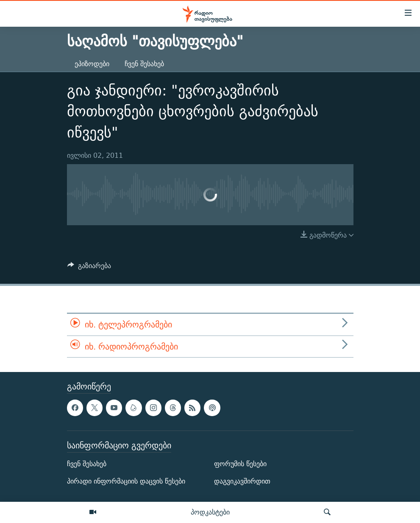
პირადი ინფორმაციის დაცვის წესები (126, 481)
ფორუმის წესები (240, 464)
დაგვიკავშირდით (242, 481)
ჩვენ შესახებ (144, 64)
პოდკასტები (210, 512)
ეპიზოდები (92, 64)
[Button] (89, 268)
